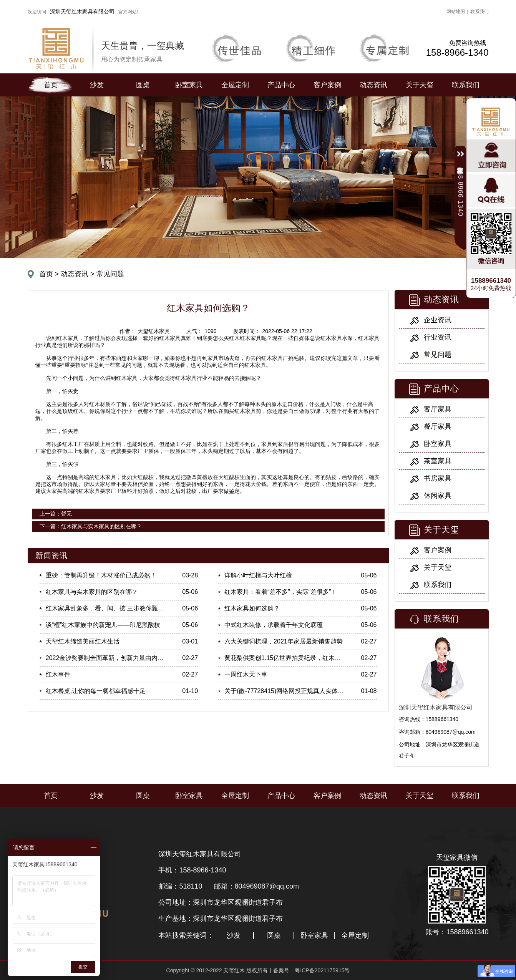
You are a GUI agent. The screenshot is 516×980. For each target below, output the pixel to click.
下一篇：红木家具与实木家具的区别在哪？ (91, 526)
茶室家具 (438, 461)
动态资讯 (373, 85)
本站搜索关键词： (186, 935)
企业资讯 (438, 320)
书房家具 (438, 478)
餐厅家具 (438, 426)
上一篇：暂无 (56, 514)
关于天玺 (420, 85)
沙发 (97, 85)
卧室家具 (189, 85)
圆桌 (143, 85)
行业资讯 (438, 337)
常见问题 (110, 274)
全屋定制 (235, 85)
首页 (51, 85)
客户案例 (327, 85)
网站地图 (456, 12)
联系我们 (479, 12)
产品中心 (281, 85)
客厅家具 (438, 409)
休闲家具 (438, 496)
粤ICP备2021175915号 (322, 970)
